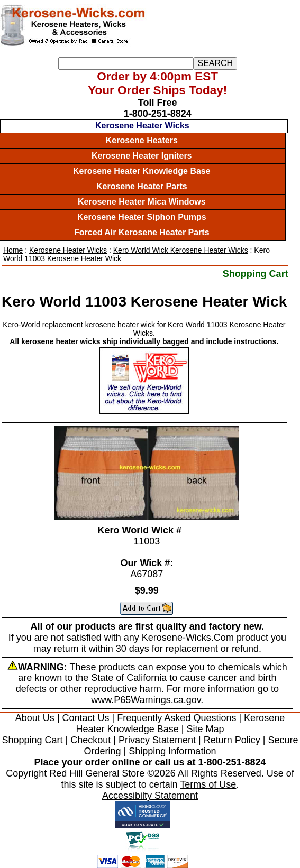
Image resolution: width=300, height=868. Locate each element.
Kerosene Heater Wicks (142, 126)
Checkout (90, 740)
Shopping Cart (256, 274)
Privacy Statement (157, 740)
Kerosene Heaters (142, 140)
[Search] (126, 63)
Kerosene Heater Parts (142, 186)
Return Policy (232, 740)
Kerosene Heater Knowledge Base (142, 171)
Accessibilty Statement (150, 796)
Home (13, 250)
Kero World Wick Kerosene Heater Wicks (181, 250)
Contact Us (86, 718)
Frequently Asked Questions (176, 718)
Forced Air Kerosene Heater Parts (142, 232)
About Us (35, 718)
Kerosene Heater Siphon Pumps (142, 217)
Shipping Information (172, 751)
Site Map (205, 729)
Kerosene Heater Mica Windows (142, 202)
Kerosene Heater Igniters (142, 156)
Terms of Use (208, 784)
